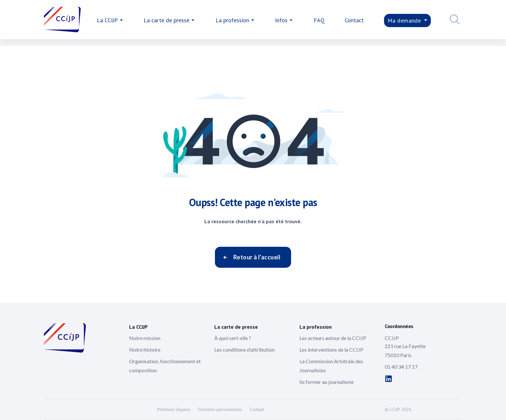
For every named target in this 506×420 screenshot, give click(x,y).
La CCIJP (107, 20)
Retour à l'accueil (257, 257)
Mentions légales (174, 409)
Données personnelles (220, 409)
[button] (453, 20)
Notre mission (145, 338)
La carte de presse (167, 20)
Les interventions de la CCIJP (331, 350)
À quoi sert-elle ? (233, 338)
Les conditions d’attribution (244, 350)
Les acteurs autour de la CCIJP (333, 338)
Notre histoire (145, 350)
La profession (232, 20)
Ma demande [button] (405, 20)
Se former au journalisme (327, 382)
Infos (281, 20)
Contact (354, 20)
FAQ (319, 20)
